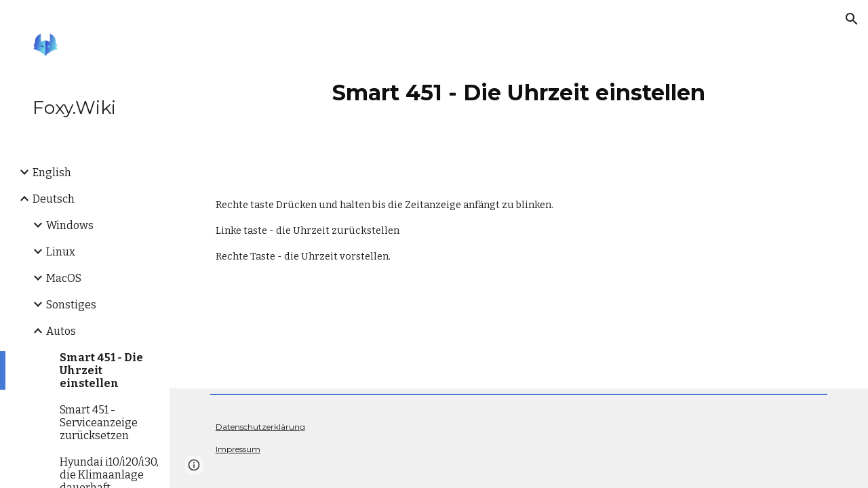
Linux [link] (61, 252)
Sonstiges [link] (71, 305)
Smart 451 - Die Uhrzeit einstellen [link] (101, 370)
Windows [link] (70, 225)
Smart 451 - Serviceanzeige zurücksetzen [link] (99, 423)
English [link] (52, 172)
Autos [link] (61, 331)
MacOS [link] (64, 278)
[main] (518, 88)
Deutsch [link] (54, 199)
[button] (852, 19)
